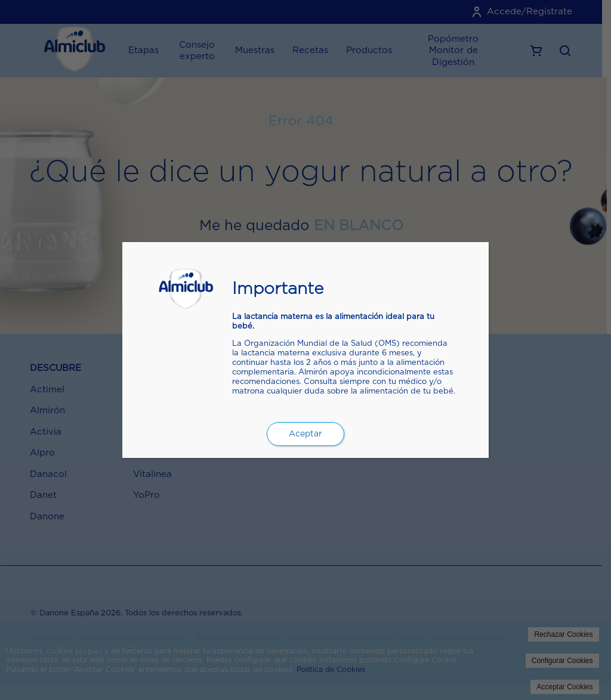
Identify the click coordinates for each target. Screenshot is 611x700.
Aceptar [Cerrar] (305, 434)
